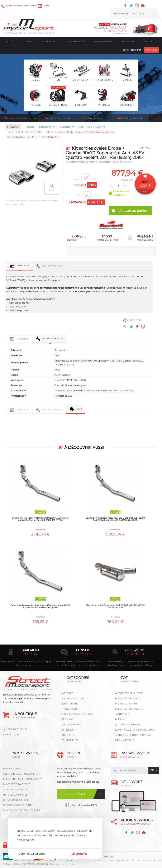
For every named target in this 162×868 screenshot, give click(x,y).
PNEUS (119, 719)
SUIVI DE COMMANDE (15, 789)
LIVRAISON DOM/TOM (15, 800)
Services (28, 41)
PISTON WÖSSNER (126, 704)
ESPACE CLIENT (12, 769)
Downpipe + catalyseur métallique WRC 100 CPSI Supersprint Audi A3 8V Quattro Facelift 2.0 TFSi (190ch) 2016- (41, 519)
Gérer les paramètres (32, 854)
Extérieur (68, 730)
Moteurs (67, 693)
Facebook (125, 5)
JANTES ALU (122, 714)
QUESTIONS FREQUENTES (18, 805)
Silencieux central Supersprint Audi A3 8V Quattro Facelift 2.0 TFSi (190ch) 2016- (115, 606)
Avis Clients (141, 848)
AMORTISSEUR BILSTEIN (129, 693)
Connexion (151, 50)
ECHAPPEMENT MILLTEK (129, 709)
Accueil (10, 41)
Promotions (127, 41)
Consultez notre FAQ (84, 805)
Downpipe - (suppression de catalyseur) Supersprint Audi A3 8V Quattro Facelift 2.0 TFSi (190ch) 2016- (40, 606)
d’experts (83, 654)
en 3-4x (31, 654)
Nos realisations (103, 41)
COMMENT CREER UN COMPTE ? (22, 774)
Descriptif (23, 266)
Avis (79, 409)
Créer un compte (132, 50)
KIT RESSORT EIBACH (128, 725)
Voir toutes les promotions (156, 118)
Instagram (137, 5)
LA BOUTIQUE (11, 735)
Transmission (70, 709)
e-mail (47, 6)
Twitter (131, 5)
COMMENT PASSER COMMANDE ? (22, 779)
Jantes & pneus (71, 725)
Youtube (143, 5)
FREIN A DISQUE (125, 740)
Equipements (70, 740)
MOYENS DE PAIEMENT (16, 784)
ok (152, 770)
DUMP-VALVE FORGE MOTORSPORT (136, 730)
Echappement (70, 704)
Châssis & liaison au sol (77, 714)
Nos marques (48, 41)
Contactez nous (75, 794)
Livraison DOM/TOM (75, 41)
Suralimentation (73, 698)
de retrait (135, 654)
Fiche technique (53, 266)
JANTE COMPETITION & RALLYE (133, 735)
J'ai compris (79, 853)
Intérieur (68, 735)
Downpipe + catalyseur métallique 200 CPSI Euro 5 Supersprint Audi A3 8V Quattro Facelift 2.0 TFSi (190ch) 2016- (115, 519)
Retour (14, 127)
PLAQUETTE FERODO (127, 698)
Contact (147, 41)
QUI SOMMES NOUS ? (15, 729)
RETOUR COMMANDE (15, 795)
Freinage (67, 719)
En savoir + (127, 162)
